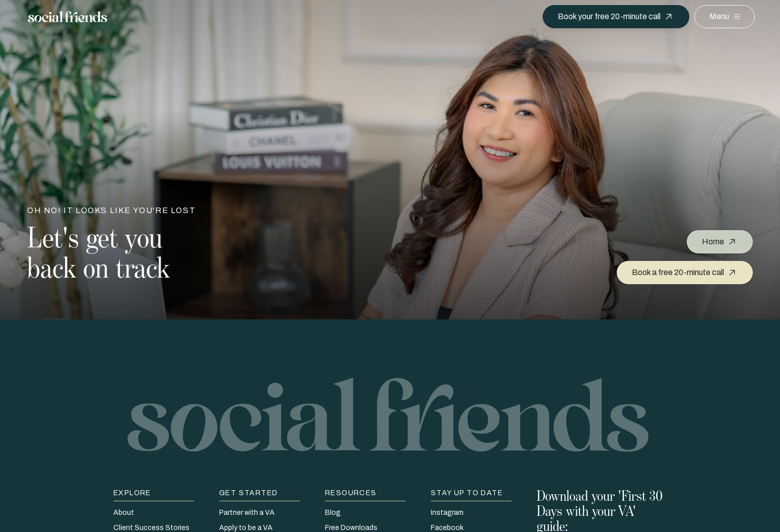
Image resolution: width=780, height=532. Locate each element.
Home (713, 242)
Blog (333, 512)
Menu (719, 16)
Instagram (447, 512)
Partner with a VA (247, 512)
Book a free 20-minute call (678, 272)
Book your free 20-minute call (609, 16)
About (124, 512)
